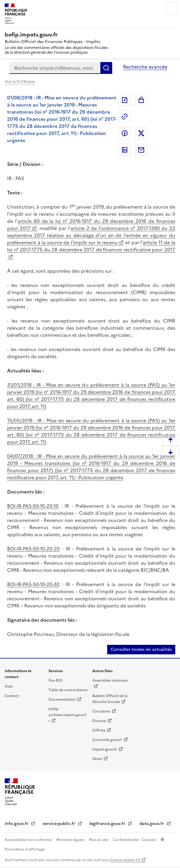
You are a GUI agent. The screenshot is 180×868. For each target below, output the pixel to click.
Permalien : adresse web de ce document (125, 117)
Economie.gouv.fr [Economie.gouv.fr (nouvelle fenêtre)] (107, 740)
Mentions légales (71, 840)
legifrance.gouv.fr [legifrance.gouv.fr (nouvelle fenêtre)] (108, 824)
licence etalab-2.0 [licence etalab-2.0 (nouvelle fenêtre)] (125, 860)
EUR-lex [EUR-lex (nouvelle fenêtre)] (99, 730)
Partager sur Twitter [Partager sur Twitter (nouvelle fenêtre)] (141, 133)
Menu (172, 8)
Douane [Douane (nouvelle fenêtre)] (99, 721)
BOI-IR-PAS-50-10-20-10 (33, 506)
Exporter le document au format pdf (125, 100)
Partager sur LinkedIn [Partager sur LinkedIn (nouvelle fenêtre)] (125, 150)
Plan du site (99, 840)
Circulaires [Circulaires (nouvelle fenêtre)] (101, 711)
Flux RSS (56, 680)
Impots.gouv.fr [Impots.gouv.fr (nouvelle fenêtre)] (105, 749)
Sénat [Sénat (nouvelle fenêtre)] (97, 759)
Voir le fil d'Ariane (20, 82)
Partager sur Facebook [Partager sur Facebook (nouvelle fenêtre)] (125, 133)
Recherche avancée (145, 67)
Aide (9, 686)
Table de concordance (68, 690)
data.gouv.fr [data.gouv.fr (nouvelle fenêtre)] (152, 824)
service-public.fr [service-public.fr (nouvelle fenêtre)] (60, 824)
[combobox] (55, 68)
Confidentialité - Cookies (135, 840)
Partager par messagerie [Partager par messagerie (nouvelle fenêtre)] (141, 150)
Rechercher (106, 68)
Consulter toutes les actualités (141, 649)
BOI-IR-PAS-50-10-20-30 (33, 584)
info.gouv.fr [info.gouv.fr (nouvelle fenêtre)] (17, 824)
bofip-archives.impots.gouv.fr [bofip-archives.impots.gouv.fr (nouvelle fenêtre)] (67, 715)
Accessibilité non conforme (29, 840)
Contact (12, 696)
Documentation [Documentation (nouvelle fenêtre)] (62, 699)
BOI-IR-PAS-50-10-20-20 (33, 549)
